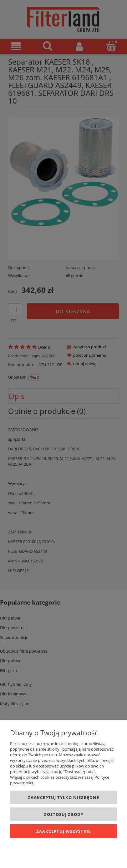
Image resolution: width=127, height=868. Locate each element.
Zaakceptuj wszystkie (63, 831)
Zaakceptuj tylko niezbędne (63, 797)
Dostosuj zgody (63, 814)
